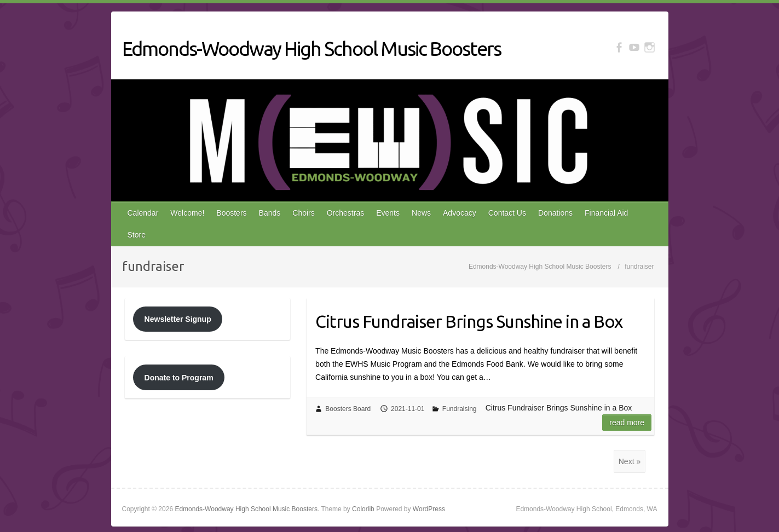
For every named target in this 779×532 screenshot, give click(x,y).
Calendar (143, 213)
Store (137, 235)
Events (388, 213)
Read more (627, 423)
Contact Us (507, 213)
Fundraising (460, 409)
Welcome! (187, 213)
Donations (555, 213)
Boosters (231, 213)
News (421, 213)
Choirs (303, 213)
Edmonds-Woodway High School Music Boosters (311, 48)
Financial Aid (606, 213)
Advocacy (460, 213)
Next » (630, 461)
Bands (270, 213)
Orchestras (345, 213)
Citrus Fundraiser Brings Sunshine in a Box (469, 321)
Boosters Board (348, 409)
